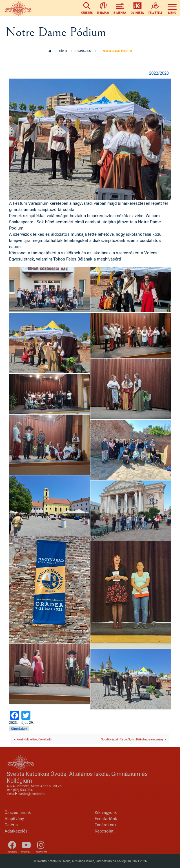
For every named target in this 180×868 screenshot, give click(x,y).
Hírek (63, 51)
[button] (90, 139)
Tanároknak (106, 825)
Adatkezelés (16, 831)
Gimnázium (84, 51)
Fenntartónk (106, 819)
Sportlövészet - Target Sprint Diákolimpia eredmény (132, 739)
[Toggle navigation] (172, 8)
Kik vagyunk (106, 812)
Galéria (11, 825)
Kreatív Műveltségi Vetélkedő (34, 739)
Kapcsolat (104, 831)
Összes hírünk (18, 812)
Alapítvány (14, 819)
